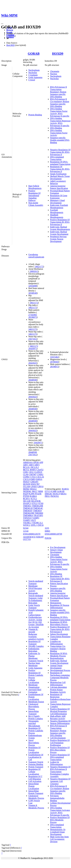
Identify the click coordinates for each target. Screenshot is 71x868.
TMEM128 (28, 508)
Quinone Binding (36, 764)
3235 (47, 528)
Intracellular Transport (34, 713)
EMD (33, 479)
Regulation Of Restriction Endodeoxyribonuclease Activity (60, 698)
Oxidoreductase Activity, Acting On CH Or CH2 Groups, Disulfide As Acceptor (36, 622)
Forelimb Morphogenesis (57, 211)
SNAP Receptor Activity (35, 590)
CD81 (26, 472)
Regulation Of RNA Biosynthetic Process (59, 623)
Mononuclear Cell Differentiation (58, 684)
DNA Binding (56, 128)
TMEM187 (28, 511)
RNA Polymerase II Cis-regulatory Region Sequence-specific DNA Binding (60, 103)
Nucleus (54, 74)
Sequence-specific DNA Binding (58, 590)
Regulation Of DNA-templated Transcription (60, 163)
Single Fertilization (58, 174)
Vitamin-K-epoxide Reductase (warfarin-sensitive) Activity (36, 634)
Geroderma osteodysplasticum (36, 256)
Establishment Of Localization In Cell (36, 757)
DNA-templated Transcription (57, 158)
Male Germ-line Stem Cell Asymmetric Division (59, 839)
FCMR (53, 491)
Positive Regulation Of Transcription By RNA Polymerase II (60, 222)
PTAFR (38, 494)
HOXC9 (56, 494)
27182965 (33, 315)
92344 (26, 528)
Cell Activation (35, 781)
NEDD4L (27, 491)
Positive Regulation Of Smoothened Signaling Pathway (34, 196)
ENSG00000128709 (53, 534)
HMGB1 (48, 494)
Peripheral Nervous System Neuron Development (58, 239)
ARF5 (37, 465)
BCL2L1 (27, 467)
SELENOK (36, 501)
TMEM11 (27, 506)
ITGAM (27, 487)
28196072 (33, 317)
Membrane (33, 586)
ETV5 (47, 491)
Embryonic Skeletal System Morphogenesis (60, 228)
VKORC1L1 (38, 523)
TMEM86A (28, 515)
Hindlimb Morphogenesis (57, 216)
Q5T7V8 (27, 539)
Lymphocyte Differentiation (56, 643)
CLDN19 (38, 472)
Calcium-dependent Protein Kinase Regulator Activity (58, 690)
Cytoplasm (33, 75)
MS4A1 (33, 489)
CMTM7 (33, 474)
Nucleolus (33, 73)
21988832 (11, 36)
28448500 (33, 380)
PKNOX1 (55, 496)
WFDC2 (27, 525)
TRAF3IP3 (38, 515)
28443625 (33, 363)
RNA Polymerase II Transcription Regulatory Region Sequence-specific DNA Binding (58, 92)
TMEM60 (39, 513)
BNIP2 (33, 470)
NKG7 (35, 491)
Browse (10, 30)
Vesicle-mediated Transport (36, 582)
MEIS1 (63, 494)
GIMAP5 (34, 482)
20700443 (54, 362)
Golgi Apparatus (35, 77)
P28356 (48, 538)
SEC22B (27, 501)
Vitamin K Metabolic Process (36, 807)
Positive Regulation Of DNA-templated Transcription (60, 757)
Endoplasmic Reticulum (34, 650)
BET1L (26, 470)
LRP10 (40, 487)
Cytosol (32, 80)
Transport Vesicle (36, 762)
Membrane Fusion (36, 702)
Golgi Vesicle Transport (34, 606)
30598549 (33, 293)
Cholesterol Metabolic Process (36, 797)
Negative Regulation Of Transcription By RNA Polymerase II (60, 152)
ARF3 (31, 465)
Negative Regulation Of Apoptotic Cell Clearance (60, 781)
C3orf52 (40, 470)
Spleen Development (59, 634)
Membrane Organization (34, 686)
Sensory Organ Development (56, 551)
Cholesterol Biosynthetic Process (34, 706)
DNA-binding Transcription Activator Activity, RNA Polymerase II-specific (60, 811)
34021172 (39, 267)
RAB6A (33, 496)
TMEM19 (37, 511)
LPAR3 (34, 487)
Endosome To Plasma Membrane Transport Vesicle (36, 657)
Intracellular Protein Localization (34, 786)
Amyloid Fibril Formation (35, 691)
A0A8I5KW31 (29, 537)
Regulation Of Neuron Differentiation (60, 606)
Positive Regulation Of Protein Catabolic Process (36, 674)
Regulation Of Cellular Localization (34, 772)
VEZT (33, 520)
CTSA (33, 477)
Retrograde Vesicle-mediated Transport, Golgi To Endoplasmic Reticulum (36, 598)
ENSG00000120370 (32, 534)
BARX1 (65, 489)
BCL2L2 (35, 467)
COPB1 (26, 477)
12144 (26, 531)
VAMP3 (36, 518)
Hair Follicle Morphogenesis (35, 187)
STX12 (35, 503)
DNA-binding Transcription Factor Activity (59, 133)
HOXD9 (58, 53)
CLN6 (26, 474)
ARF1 (26, 465)
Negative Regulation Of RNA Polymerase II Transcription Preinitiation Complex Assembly (60, 772)
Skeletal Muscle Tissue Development (60, 177)
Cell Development (58, 738)
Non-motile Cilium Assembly (36, 204)
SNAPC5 (27, 503)
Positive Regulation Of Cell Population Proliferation (60, 743)
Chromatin (55, 71)
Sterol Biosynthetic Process (34, 743)
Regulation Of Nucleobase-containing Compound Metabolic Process (60, 676)
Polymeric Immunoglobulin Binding (57, 798)
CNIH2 (40, 474)
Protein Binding (35, 115)
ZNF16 (40, 525)
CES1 (31, 472)
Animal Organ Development (56, 667)
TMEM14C (38, 508)
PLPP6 (31, 494)
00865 (47, 531)
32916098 (33, 286)
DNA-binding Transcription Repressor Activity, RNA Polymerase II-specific (60, 122)
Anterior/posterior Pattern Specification (59, 187)
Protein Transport (36, 767)
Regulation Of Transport (34, 643)
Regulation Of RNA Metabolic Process (59, 655)
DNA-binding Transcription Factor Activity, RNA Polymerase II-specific (60, 112)
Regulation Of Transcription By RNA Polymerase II (60, 169)
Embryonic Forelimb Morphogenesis (59, 206)
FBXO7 (26, 482)
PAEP (26, 494)
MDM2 (26, 489)
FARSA (39, 479)
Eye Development (58, 547)
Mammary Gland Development (57, 202)
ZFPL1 (34, 525)
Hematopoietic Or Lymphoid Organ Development (58, 832)
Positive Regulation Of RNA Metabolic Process (60, 820)
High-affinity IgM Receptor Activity (58, 717)
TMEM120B (37, 506)
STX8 (41, 503)
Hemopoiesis (56, 603)
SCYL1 (34, 499)
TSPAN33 (27, 518)
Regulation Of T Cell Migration (35, 778)
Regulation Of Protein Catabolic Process (36, 731)
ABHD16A (28, 462)
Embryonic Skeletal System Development (59, 233)
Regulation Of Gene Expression (59, 197)
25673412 (33, 339)
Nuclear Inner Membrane (34, 664)
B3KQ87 (40, 537)
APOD (36, 462)
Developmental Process (60, 670)
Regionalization (57, 658)
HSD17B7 (35, 484)
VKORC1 (27, 523)
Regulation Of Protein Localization (34, 750)
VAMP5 (27, 520)
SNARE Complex (36, 646)
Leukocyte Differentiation (56, 763)
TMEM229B (29, 513)
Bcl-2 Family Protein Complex (36, 717)
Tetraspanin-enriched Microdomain (34, 723)
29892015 (34, 271)
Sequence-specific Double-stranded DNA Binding (60, 140)
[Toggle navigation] (2, 24)
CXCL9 (26, 479)
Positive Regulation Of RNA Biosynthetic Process (60, 750)
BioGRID (11, 45)
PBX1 (47, 496)
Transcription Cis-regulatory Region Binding (58, 649)
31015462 (54, 357)
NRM (40, 491)
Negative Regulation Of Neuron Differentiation (60, 722)
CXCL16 (40, 477)
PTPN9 (26, 496)
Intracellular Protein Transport (36, 792)
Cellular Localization (34, 681)
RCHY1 (27, 499)
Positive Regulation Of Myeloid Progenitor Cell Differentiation (60, 711)
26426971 (33, 349)
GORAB (34, 53)
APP (41, 462)
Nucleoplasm (34, 70)
